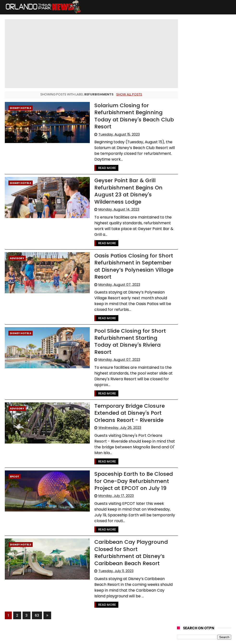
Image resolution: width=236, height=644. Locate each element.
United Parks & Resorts (196, 247)
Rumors (212, 203)
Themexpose (122, 638)
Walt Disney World (193, 150)
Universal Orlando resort (197, 159)
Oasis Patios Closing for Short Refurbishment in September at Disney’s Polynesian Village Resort (131, 266)
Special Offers (190, 203)
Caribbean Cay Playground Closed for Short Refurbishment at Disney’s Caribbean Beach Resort (128, 545)
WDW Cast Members (195, 212)
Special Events (190, 167)
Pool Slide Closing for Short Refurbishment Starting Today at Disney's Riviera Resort (132, 338)
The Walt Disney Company (200, 221)
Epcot (15, 469)
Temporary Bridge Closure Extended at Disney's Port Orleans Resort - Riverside (126, 406)
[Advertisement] (204, 391)
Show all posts (128, 94)
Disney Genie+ (190, 239)
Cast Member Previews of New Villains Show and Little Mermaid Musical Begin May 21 (203, 59)
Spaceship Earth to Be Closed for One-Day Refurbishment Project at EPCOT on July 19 (130, 474)
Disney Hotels (21, 108)
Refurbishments (192, 194)
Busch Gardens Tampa (197, 176)
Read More (104, 168)
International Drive (193, 230)
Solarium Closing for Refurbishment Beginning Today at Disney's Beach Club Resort (131, 116)
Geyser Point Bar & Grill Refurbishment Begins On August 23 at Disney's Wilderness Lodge (125, 191)
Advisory (17, 258)
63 (37, 607)
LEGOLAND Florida (192, 185)
